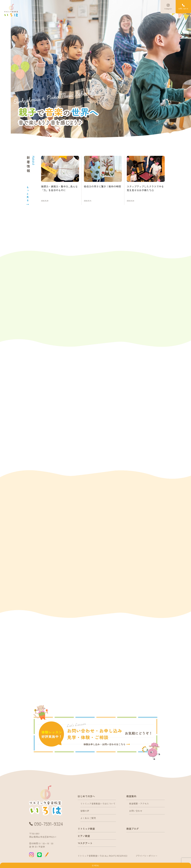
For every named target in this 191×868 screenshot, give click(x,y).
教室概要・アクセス (139, 804)
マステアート (85, 843)
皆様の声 (85, 811)
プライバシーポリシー (147, 856)
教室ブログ (133, 829)
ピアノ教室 (84, 836)
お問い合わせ (136, 811)
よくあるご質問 (88, 818)
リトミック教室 (86, 829)
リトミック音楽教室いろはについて (98, 804)
